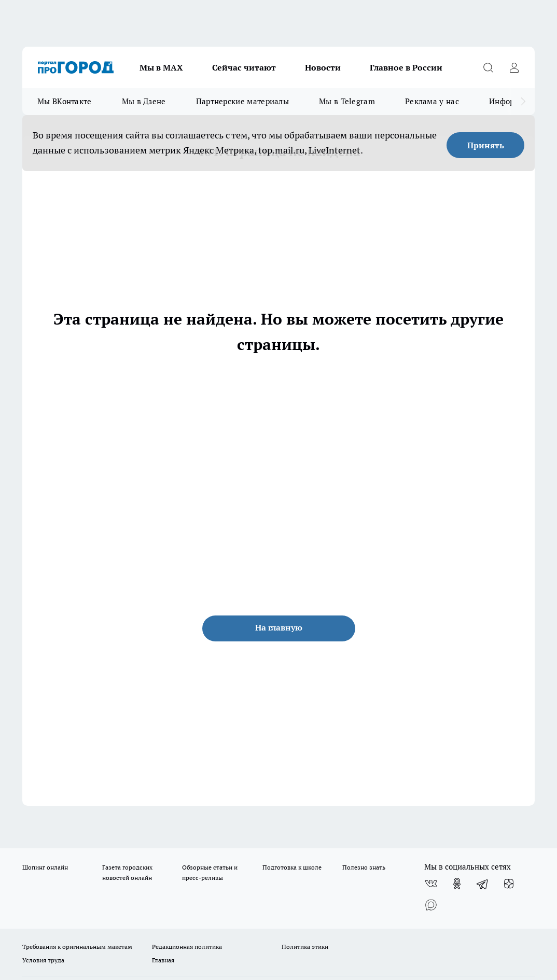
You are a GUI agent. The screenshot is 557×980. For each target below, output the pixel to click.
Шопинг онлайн (45, 867)
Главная (163, 960)
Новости (323, 67)
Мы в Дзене (144, 101)
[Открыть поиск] (488, 67)
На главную (279, 627)
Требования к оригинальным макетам (77, 947)
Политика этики (305, 947)
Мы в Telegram (347, 101)
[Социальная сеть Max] (431, 904)
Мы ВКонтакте (65, 101)
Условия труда (43, 960)
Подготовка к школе (292, 867)
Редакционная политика (187, 947)
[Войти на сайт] (514, 67)
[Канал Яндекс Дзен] (509, 884)
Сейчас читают (244, 67)
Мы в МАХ (161, 67)
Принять (486, 145)
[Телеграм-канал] (483, 884)
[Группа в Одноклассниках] (457, 884)
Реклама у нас (432, 101)
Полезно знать (364, 867)
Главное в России (406, 67)
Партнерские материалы (242, 101)
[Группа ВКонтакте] (431, 884)
